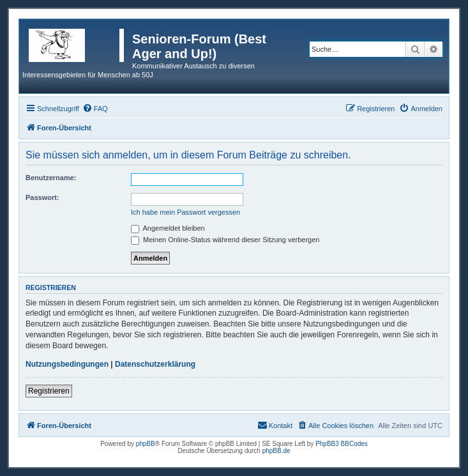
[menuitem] (95, 109)
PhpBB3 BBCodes (342, 444)
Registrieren (49, 391)
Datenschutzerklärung (155, 364)
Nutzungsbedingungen (67, 364)
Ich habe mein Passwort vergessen (185, 212)
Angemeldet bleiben (168, 228)
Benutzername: (51, 178)
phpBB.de (276, 451)
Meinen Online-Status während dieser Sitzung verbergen (225, 240)
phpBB (146, 444)
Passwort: (42, 197)
